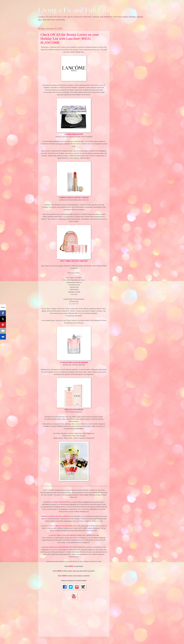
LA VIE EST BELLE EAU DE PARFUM (74, 362)
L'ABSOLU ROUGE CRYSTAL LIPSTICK (74, 198)
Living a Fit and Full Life (74, 10)
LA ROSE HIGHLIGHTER (74, 134)
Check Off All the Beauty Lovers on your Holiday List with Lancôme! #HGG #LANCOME (70, 38)
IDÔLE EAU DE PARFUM (74, 410)
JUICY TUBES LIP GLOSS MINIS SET (74, 261)
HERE (71, 566)
